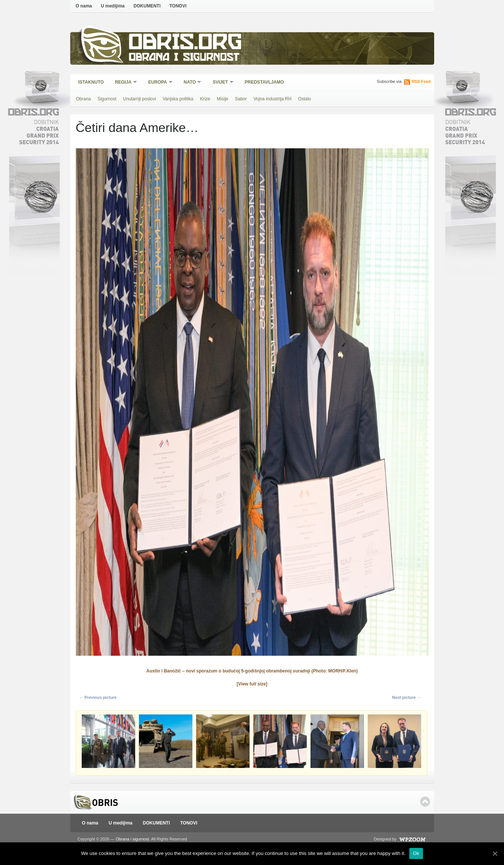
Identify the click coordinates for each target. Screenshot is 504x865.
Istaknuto (91, 82)
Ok (416, 853)
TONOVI (178, 6)
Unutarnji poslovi (139, 99)
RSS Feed (421, 81)
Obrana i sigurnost (184, 58)
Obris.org (186, 44)
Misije (223, 99)
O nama (84, 6)
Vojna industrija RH (273, 99)
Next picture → (407, 697)
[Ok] (495, 853)
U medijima (113, 6)
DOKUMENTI (147, 6)
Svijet (220, 83)
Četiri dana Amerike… (137, 128)
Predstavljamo (264, 82)
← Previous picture (98, 697)
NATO (190, 83)
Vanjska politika (178, 99)
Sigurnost (107, 99)
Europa (158, 83)
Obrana (84, 99)
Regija (123, 83)
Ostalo (305, 99)
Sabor (241, 99)
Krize (205, 99)
